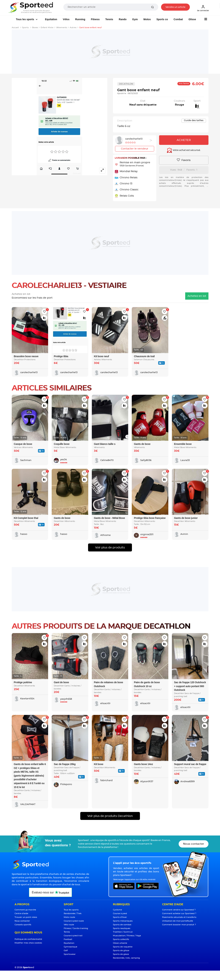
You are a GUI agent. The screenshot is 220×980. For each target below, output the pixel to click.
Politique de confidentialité (28, 939)
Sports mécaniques (123, 921)
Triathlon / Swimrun (123, 932)
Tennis (109, 19)
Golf (66, 951)
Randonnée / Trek (73, 914)
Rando (123, 19)
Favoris (184, 160)
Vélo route (69, 925)
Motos (147, 19)
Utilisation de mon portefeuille (178, 921)
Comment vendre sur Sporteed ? (179, 910)
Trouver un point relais (26, 917)
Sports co (162, 19)
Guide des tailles (194, 121)
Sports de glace (121, 954)
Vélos (66, 19)
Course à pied (120, 914)
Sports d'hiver (120, 917)
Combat (178, 19)
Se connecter (203, 8)
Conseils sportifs (23, 925)
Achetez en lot (197, 296)
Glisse (192, 19)
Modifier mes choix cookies (28, 943)
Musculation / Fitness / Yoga (127, 936)
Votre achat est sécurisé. (184, 150)
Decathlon (126, 84)
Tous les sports (25, 19)
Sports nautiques (122, 928)
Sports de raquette (123, 947)
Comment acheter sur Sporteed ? (179, 914)
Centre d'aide (21, 914)
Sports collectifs (121, 939)
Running (80, 19)
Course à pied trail (73, 936)
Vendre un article (175, 7)
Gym (135, 19)
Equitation (51, 19)
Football (68, 939)
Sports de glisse (121, 951)
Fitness (95, 19)
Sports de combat (122, 925)
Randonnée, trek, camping (126, 958)
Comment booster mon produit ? (179, 925)
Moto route (69, 917)
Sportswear (70, 954)
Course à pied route (74, 921)
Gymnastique (70, 947)
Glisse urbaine (120, 943)
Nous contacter (194, 844)
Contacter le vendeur (135, 149)
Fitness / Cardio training (76, 928)
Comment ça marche (25, 910)
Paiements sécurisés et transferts (179, 917)
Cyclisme (117, 910)
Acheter (184, 140)
